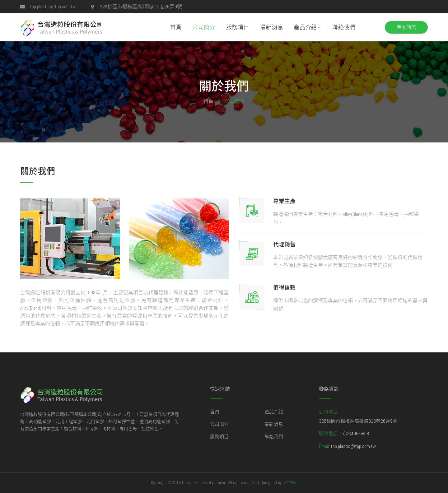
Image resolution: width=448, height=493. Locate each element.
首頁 (176, 27)
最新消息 (272, 27)
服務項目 (238, 27)
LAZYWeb (290, 483)
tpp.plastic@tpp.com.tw (53, 6)
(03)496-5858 (356, 433)
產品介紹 (305, 27)
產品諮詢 (406, 27)
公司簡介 (204, 27)
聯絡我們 (344, 27)
